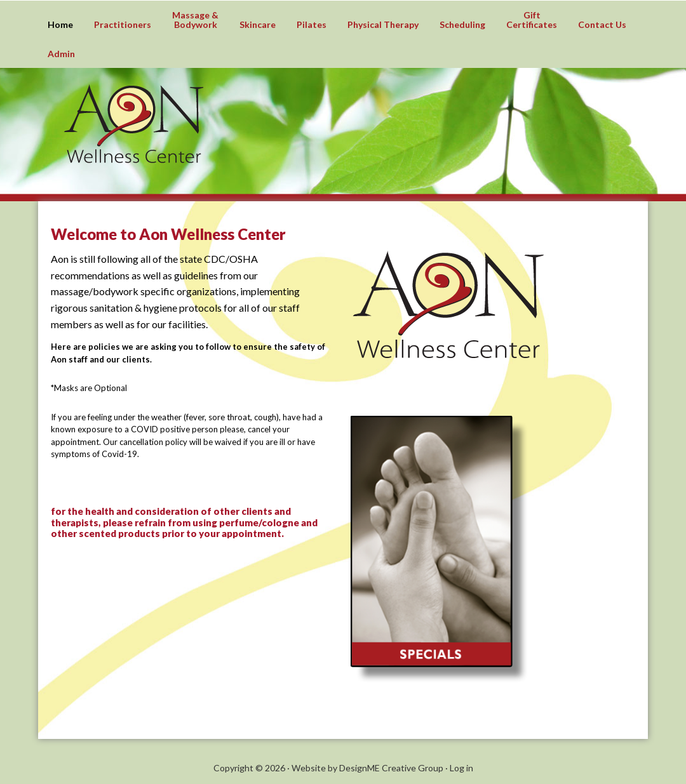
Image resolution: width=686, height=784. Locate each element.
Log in (461, 768)
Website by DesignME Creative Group (367, 768)
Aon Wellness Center (368, 139)
